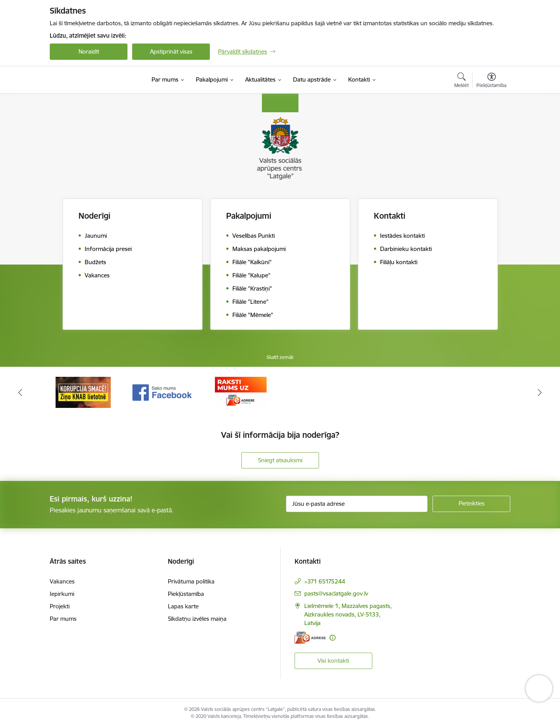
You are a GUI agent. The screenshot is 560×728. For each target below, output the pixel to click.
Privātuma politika (191, 581)
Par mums (63, 619)
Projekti (60, 606)
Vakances (62, 581)
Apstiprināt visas (171, 51)
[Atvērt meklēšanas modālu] (461, 81)
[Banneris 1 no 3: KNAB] (83, 392)
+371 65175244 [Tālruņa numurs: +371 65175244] (325, 581)
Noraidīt (89, 51)
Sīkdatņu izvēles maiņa (197, 619)
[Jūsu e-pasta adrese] (357, 504)
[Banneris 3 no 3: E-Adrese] (241, 392)
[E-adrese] (310, 638)
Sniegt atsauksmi (280, 460)
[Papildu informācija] (332, 638)
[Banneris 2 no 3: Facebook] (162, 392)
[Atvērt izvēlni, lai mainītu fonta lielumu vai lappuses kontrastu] (491, 81)
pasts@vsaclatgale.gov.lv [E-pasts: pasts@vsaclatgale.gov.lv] (336, 593)
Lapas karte (183, 606)
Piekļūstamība (186, 594)
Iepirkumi (62, 594)
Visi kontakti (333, 661)
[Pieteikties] (471, 504)
